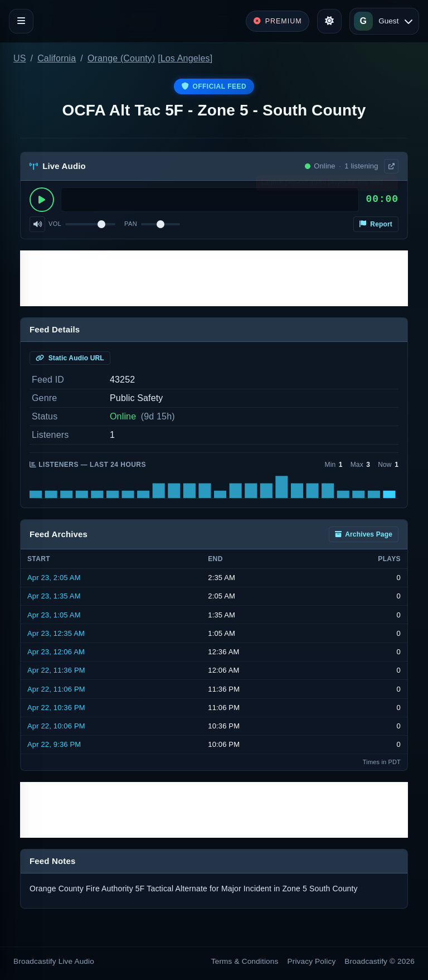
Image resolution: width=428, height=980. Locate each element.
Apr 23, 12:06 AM (56, 652)
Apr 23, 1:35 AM (54, 596)
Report (376, 224)
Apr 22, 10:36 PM (56, 708)
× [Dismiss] (390, 185)
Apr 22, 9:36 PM (54, 744)
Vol (55, 224)
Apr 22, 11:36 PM (56, 670)
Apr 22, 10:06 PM (56, 726)
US (20, 58)
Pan (131, 224)
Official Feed (214, 86)
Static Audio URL (70, 358)
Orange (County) (121, 58)
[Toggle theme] (329, 21)
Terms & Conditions (245, 961)
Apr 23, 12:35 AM (56, 633)
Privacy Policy (312, 961)
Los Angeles (185, 58)
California (57, 58)
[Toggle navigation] (21, 21)
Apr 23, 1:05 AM (54, 615)
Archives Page (364, 534)
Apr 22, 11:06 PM (56, 689)
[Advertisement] (214, 278)
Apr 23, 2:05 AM (54, 578)
